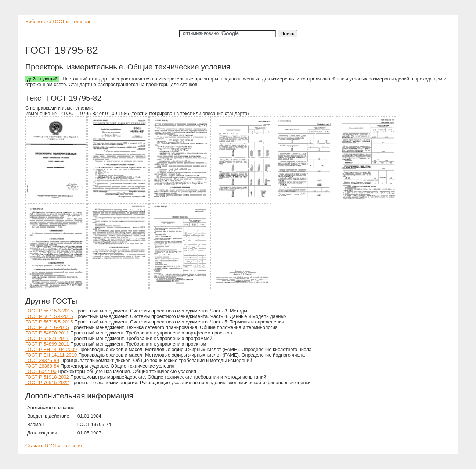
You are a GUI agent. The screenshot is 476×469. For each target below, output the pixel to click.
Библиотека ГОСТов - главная (58, 22)
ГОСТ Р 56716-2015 (47, 327)
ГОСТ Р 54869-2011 (47, 344)
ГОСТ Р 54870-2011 (47, 333)
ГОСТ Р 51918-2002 (47, 377)
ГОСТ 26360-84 (42, 366)
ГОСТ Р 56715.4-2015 (49, 316)
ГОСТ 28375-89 (42, 360)
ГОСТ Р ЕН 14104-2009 (51, 349)
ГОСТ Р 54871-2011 (47, 338)
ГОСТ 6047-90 (41, 371)
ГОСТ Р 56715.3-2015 (49, 311)
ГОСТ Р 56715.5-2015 (49, 322)
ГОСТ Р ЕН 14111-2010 (51, 355)
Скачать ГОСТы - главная (54, 446)
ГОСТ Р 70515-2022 (47, 382)
